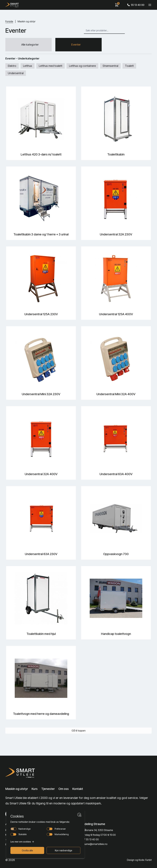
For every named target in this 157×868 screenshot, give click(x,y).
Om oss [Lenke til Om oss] (64, 789)
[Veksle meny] (150, 5)
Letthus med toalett (51, 66)
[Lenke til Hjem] (21, 773)
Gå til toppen (79, 731)
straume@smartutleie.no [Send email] (94, 844)
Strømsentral (110, 66)
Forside (9, 21)
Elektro (12, 66)
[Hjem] (12, 5)
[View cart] (117, 5)
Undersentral (16, 73)
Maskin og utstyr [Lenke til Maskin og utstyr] (17, 789)
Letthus (28, 66)
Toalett (129, 66)
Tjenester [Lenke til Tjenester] (48, 789)
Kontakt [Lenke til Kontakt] (78, 789)
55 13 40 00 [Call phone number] (136, 5)
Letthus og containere (82, 66)
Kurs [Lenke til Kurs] (35, 789)
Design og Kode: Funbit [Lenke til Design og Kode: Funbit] (139, 860)
